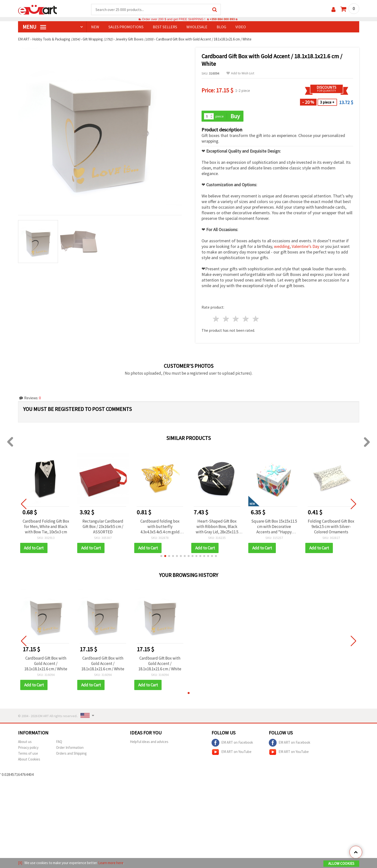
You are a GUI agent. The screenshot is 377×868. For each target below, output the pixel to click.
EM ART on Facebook (232, 743)
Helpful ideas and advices (149, 742)
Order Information (70, 748)
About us (25, 742)
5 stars (256, 319)
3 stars (236, 319)
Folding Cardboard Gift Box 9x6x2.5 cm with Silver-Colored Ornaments (331, 527)
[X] (20, 863)
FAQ (59, 742)
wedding (282, 247)
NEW (95, 27)
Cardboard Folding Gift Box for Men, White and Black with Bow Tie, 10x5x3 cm (46, 527)
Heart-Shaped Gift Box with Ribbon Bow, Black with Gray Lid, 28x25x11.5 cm (217, 527)
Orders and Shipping (71, 754)
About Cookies (29, 759)
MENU (34, 27)
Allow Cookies (341, 863)
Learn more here (111, 863)
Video (241, 27)
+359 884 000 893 (222, 19)
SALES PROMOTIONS (126, 27)
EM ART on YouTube (232, 752)
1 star (216, 319)
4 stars (246, 319)
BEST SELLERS (165, 27)
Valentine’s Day (305, 247)
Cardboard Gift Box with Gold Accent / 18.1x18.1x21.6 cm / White (46, 664)
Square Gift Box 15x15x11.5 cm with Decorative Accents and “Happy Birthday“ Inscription (274, 527)
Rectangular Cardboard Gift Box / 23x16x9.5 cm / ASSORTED (103, 527)
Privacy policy (28, 748)
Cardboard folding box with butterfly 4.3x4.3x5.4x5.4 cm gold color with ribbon (160, 527)
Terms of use (28, 754)
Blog (221, 27)
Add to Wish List (240, 73)
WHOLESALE (197, 27)
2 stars (226, 319)
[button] (161, 556)
